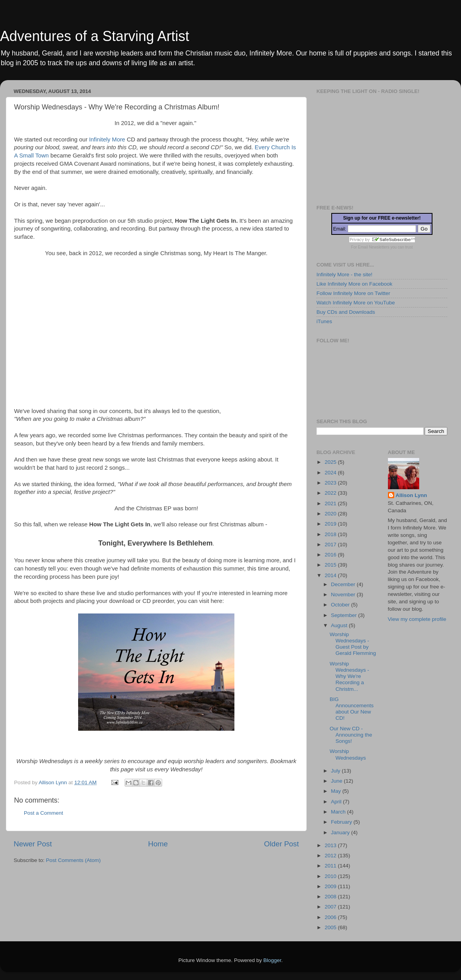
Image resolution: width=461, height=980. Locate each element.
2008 (331, 897)
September (345, 615)
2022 (331, 493)
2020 (331, 514)
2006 (331, 917)
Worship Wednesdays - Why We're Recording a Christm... (349, 676)
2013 (331, 845)
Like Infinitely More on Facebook (354, 284)
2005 (331, 927)
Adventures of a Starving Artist (95, 36)
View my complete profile (417, 619)
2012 (331, 856)
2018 (331, 534)
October (341, 605)
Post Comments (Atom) (73, 860)
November (344, 595)
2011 (331, 866)
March (339, 812)
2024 (331, 473)
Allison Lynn (412, 495)
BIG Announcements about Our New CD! (352, 709)
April (337, 802)
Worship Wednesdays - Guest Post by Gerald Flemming (353, 644)
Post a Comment (44, 813)
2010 (331, 876)
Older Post (281, 844)
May (337, 791)
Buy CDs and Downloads (346, 312)
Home (158, 844)
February (342, 822)
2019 (331, 524)
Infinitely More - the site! (344, 275)
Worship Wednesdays (348, 754)
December (344, 584)
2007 (331, 907)
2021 (331, 503)
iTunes (324, 321)
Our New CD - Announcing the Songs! (351, 735)
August (340, 625)
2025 (331, 462)
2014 (331, 575)
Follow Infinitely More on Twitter (353, 293)
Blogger (272, 960)
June (337, 781)
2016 (331, 555)
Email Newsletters (373, 247)
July (336, 771)
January (341, 832)
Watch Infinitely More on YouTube (356, 303)
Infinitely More (107, 139)
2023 (331, 483)
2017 (331, 545)
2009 (331, 886)
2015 (331, 565)
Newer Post (33, 844)
